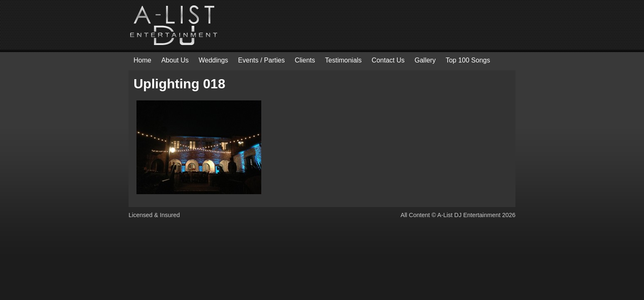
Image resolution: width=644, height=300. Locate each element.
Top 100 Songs (468, 60)
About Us (175, 60)
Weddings (214, 60)
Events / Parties (261, 60)
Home (142, 60)
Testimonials (343, 60)
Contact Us (388, 60)
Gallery (425, 60)
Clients (305, 60)
